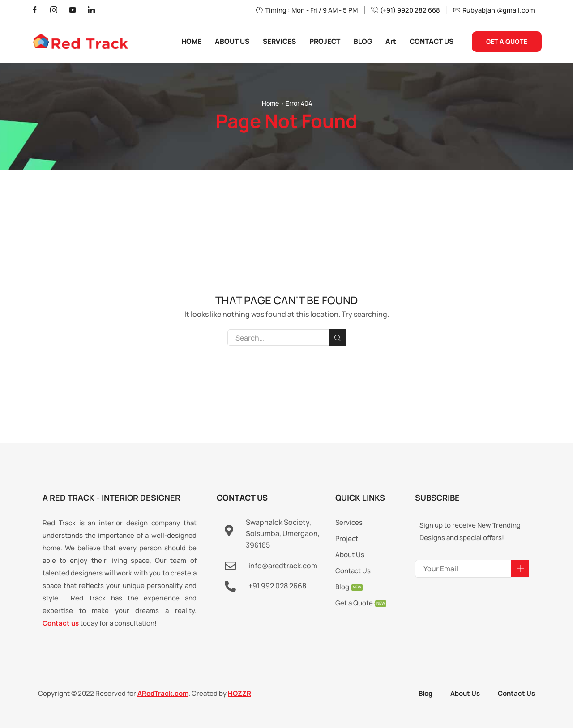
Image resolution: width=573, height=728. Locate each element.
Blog (425, 693)
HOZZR (239, 693)
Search (337, 338)
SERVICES (279, 41)
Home (270, 103)
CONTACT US (432, 41)
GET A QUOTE (507, 41)
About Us (465, 693)
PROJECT (325, 41)
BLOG (363, 41)
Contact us (61, 623)
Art (391, 41)
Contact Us (516, 693)
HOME (191, 41)
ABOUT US (232, 41)
